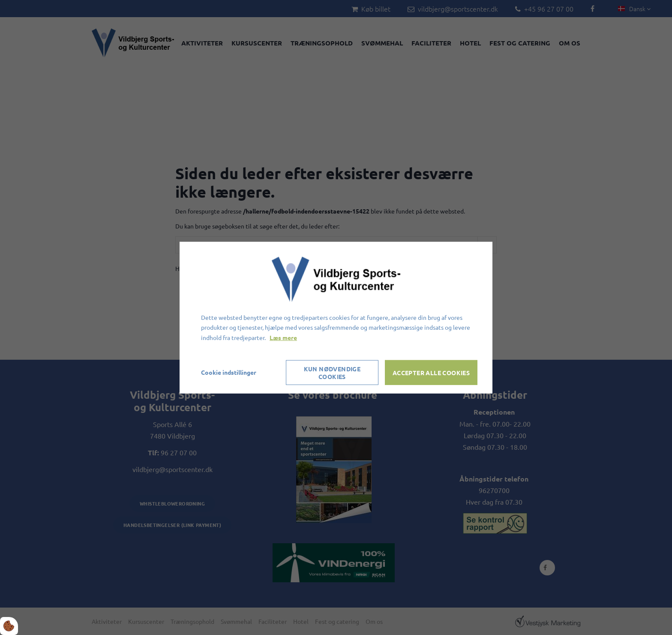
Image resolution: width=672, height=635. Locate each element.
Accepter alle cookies (431, 373)
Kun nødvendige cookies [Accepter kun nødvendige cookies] (332, 373)
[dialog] (336, 317)
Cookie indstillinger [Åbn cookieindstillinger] (229, 372)
